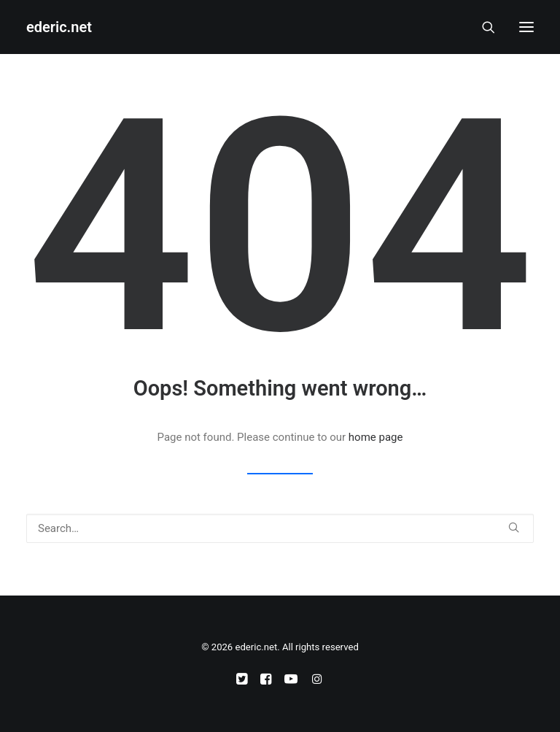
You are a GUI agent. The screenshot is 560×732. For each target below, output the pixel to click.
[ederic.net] (59, 27)
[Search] (482, 27)
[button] (526, 27)
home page (376, 437)
